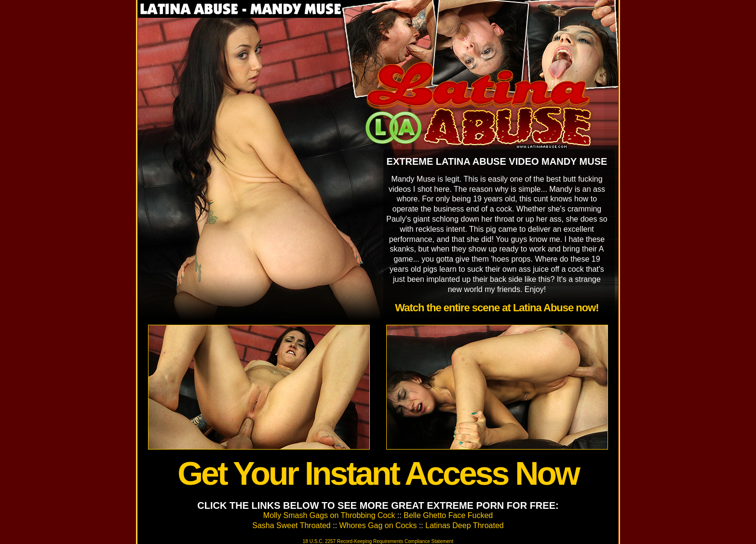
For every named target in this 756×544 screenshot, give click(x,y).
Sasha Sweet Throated (291, 525)
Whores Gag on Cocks (378, 525)
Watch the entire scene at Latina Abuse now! (497, 308)
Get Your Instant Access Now (378, 473)
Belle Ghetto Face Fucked (448, 515)
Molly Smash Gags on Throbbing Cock (329, 515)
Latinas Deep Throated (464, 525)
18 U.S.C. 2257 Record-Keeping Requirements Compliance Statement (378, 541)
